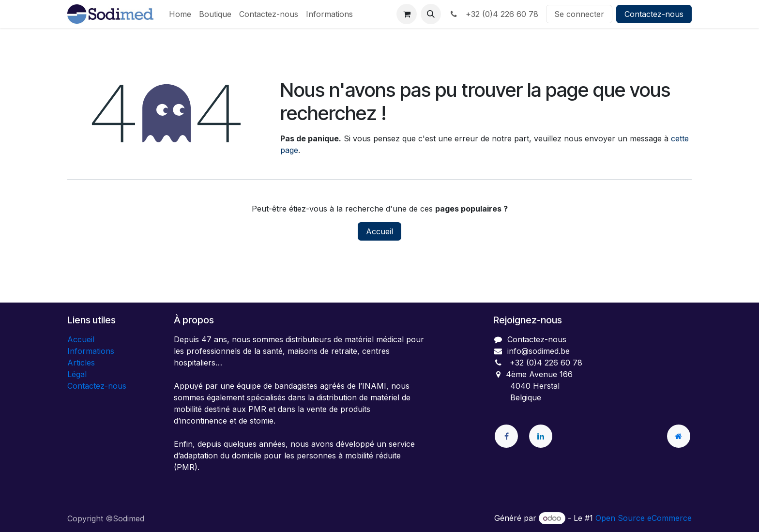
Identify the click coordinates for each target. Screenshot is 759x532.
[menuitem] (180, 14)
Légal (77, 374)
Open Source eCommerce (644, 518)
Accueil (379, 231)
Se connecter (579, 14)
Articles (81, 363)
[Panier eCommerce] (407, 14)
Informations (91, 351)
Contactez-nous (654, 14)
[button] (431, 14)
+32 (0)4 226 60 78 (493, 14)
